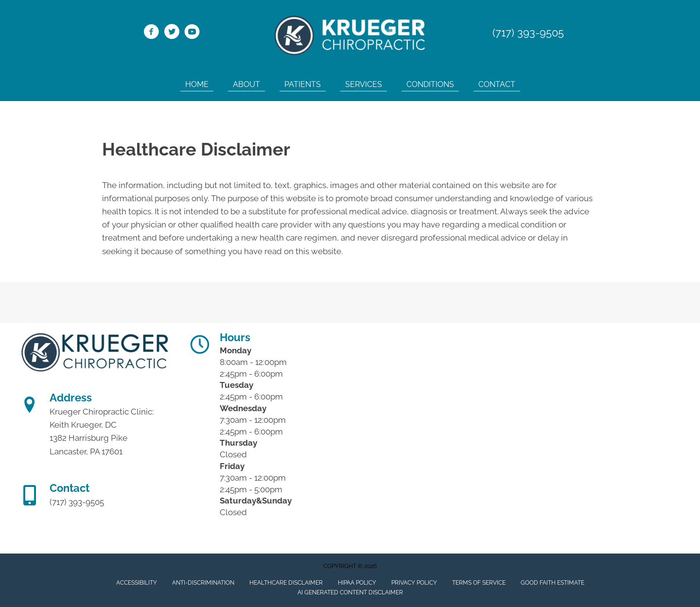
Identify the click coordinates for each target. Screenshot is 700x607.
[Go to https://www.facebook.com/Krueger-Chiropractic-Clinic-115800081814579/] (151, 33)
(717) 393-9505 (528, 33)
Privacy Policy (414, 583)
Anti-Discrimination (203, 583)
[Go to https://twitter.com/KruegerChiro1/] (172, 33)
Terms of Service (479, 583)
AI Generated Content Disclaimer (350, 592)
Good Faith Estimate (552, 583)
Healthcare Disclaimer (286, 583)
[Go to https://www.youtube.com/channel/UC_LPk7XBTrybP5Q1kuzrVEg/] (192, 33)
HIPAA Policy (357, 583)
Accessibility (137, 583)
